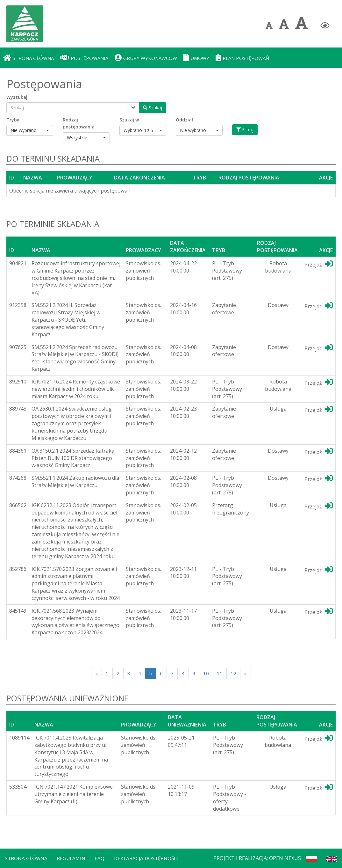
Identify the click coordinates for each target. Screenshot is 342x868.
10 (206, 673)
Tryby (13, 120)
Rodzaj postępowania (79, 123)
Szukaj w (129, 120)
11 (220, 673)
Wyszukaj (17, 97)
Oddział (184, 120)
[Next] (246, 673)
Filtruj (245, 130)
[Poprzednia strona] (96, 673)
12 (233, 673)
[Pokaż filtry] (133, 108)
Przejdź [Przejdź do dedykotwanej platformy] (319, 264)
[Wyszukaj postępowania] (153, 108)
